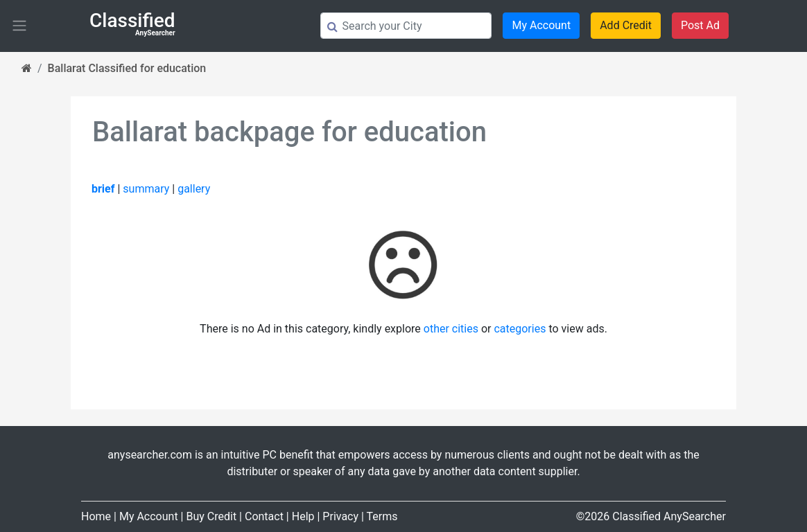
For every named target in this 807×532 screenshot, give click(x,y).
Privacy (340, 516)
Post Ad (700, 25)
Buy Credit (211, 516)
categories (520, 329)
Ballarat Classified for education (127, 68)
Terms (382, 516)
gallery (194, 189)
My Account (541, 25)
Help (303, 516)
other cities (451, 329)
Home (96, 516)
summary (146, 189)
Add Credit (626, 25)
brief (103, 189)
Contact (264, 516)
